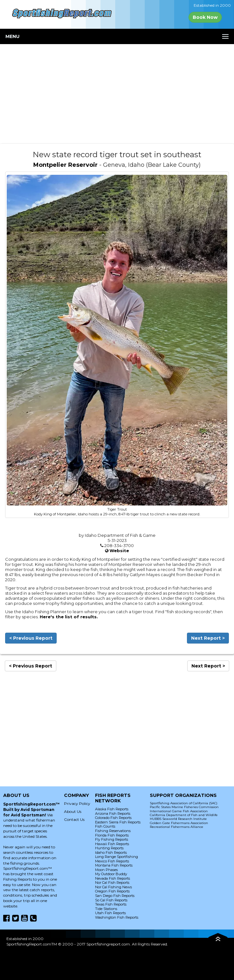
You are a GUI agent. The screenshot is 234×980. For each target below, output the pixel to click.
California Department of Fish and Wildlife (184, 815)
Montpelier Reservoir (65, 165)
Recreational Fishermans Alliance (177, 827)
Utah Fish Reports (110, 913)
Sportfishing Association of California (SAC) (184, 803)
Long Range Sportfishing (117, 857)
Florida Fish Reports (112, 835)
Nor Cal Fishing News (113, 887)
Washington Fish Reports (117, 917)
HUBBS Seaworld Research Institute (178, 819)
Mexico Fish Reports (112, 861)
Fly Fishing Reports (112, 839)
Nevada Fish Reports (113, 878)
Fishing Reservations (113, 831)
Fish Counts (105, 826)
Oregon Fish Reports (112, 891)
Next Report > (208, 638)
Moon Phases (106, 870)
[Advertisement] (117, 94)
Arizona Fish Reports (113, 814)
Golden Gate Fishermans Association (179, 823)
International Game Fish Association (179, 811)
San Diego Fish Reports (115, 896)
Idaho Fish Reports (111, 853)
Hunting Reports (109, 848)
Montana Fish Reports (114, 865)
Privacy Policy (77, 803)
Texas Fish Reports (111, 904)
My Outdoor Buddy (111, 874)
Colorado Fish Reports (113, 818)
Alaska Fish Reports (112, 809)
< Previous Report (31, 638)
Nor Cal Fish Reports (112, 883)
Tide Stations (106, 909)
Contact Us (74, 819)
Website (119, 551)
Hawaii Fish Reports (112, 844)
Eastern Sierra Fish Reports (118, 822)
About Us (73, 811)
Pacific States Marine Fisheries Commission (184, 807)
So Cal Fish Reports (111, 900)
